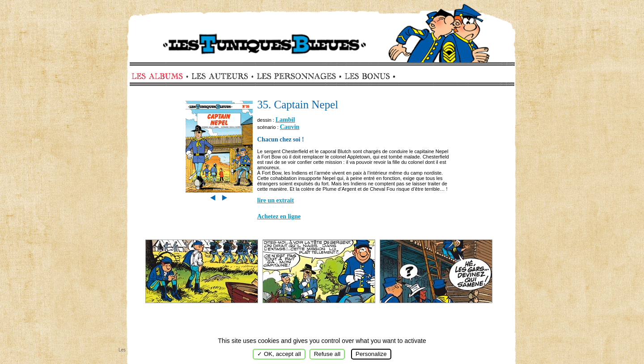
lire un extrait (275, 200)
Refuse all (327, 354)
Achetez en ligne (279, 216)
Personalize (371, 354)
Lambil (285, 120)
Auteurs (223, 76)
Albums (160, 76)
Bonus (366, 76)
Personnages (296, 76)
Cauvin (290, 127)
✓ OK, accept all (279, 354)
